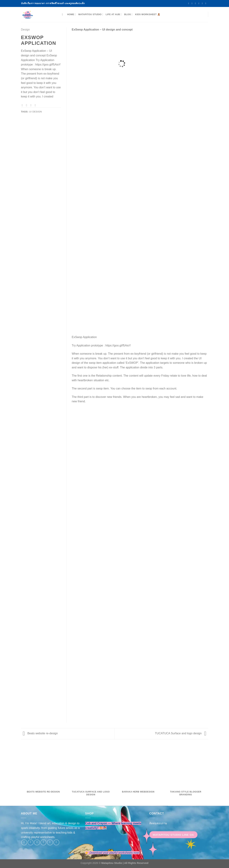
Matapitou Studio (91, 14)
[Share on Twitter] (27, 105)
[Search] (63, 14)
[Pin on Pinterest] (36, 105)
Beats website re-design (40, 733)
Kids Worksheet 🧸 (148, 14)
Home (72, 14)
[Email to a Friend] (32, 105)
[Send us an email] (200, 3)
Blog (128, 14)
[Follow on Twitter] (196, 3)
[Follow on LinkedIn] (203, 3)
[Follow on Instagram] (193, 3)
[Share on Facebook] (23, 105)
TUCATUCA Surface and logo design (181, 733)
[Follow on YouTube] (206, 3)
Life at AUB (114, 14)
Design (25, 30)
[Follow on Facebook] (189, 3)
